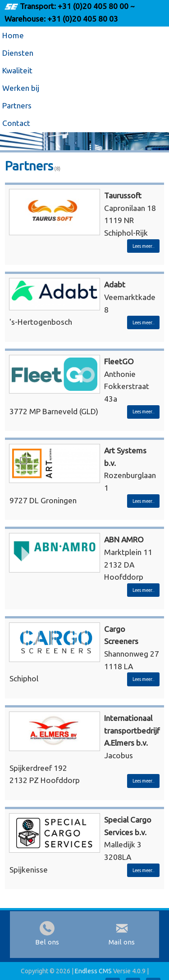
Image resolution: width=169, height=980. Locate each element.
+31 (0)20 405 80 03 (82, 19)
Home (13, 35)
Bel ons (47, 942)
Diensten (18, 53)
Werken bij (21, 88)
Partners (17, 105)
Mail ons (122, 942)
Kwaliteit (17, 70)
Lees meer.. (144, 246)
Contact (16, 123)
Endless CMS (93, 971)
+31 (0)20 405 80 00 (93, 6)
